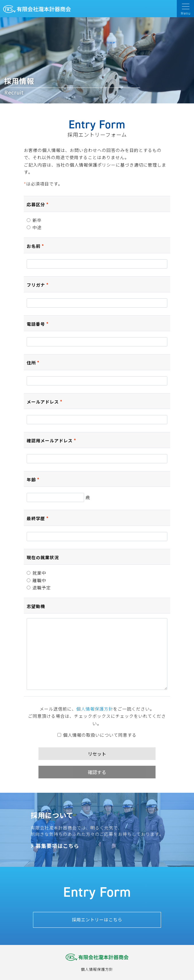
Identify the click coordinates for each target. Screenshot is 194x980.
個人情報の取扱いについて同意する (97, 735)
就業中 (36, 573)
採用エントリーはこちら (97, 920)
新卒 (34, 220)
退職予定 (39, 588)
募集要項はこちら (57, 846)
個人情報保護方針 (95, 709)
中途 (34, 227)
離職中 (36, 580)
